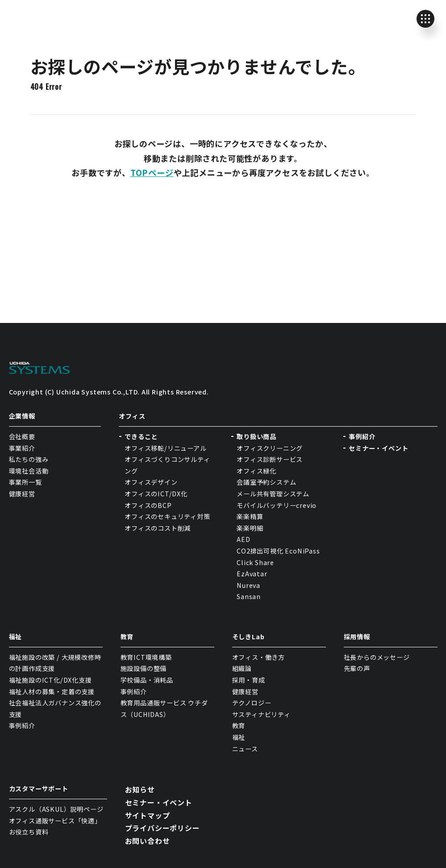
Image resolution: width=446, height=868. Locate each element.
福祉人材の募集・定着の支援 (52, 692)
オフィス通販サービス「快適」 (55, 821)
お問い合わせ (148, 841)
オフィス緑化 (256, 471)
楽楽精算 (250, 516)
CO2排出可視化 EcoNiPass (278, 551)
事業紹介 (22, 448)
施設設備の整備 (144, 668)
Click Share (256, 562)
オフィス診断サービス (270, 459)
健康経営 (22, 494)
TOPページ (152, 172)
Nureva (248, 585)
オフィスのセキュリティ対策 (167, 516)
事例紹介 (362, 436)
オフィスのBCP (148, 505)
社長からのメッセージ (377, 657)
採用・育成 (249, 680)
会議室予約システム (266, 482)
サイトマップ (148, 815)
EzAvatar (252, 574)
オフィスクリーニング (270, 448)
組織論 (242, 668)
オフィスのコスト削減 (158, 528)
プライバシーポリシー (163, 828)
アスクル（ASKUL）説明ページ (56, 809)
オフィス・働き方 (258, 657)
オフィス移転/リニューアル (165, 448)
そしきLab (248, 637)
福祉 (16, 637)
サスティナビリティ (261, 714)
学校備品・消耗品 (147, 680)
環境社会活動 (29, 471)
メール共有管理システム (273, 494)
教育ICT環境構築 (146, 657)
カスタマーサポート (39, 788)
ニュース (245, 749)
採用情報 (357, 637)
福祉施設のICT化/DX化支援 (50, 680)
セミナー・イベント (378, 448)
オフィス (132, 416)
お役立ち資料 (29, 832)
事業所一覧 (25, 482)
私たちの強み (29, 459)
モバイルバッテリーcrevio (277, 505)
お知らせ (140, 789)
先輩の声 (357, 668)
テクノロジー (252, 703)
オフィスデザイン (151, 482)
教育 (127, 637)
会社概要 (22, 436)
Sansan (249, 596)
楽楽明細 (250, 528)
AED (243, 539)
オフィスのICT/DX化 (156, 494)
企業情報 (22, 416)
